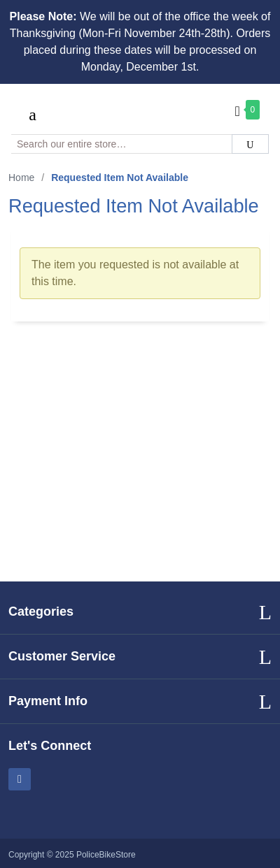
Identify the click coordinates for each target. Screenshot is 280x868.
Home (21, 178)
